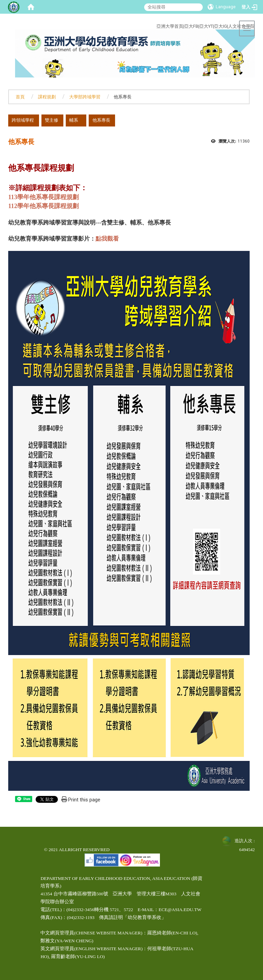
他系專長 (101, 120)
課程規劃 (47, 97)
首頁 (20, 97)
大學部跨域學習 (85, 97)
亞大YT (206, 26)
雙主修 (52, 120)
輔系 (74, 120)
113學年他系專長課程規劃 (43, 197)
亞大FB (191, 26)
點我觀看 (107, 239)
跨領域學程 (23, 120)
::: (131, 18)
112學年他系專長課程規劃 (43, 206)
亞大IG (221, 26)
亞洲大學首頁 (170, 26)
